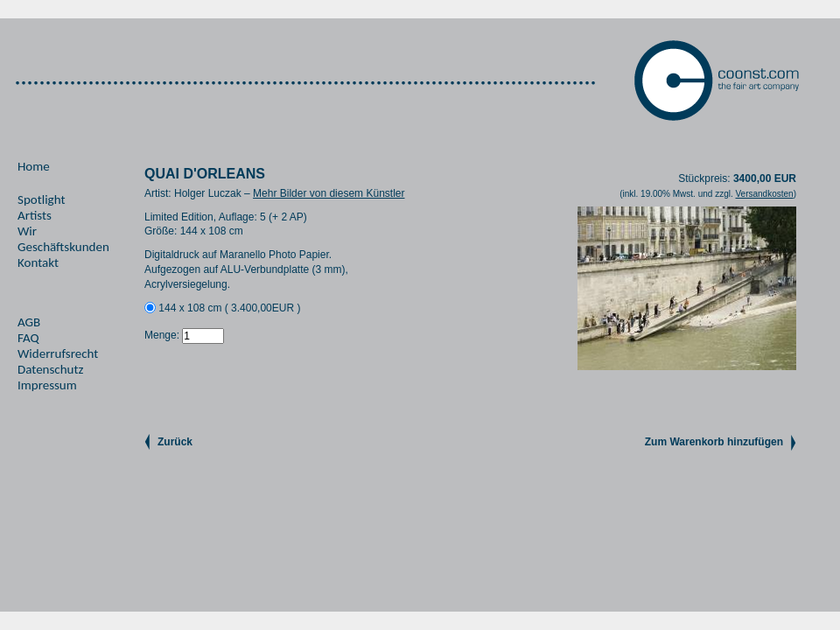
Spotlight (41, 199)
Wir (27, 231)
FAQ (28, 338)
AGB (29, 322)
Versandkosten (764, 194)
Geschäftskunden (63, 247)
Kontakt (38, 262)
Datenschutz (50, 369)
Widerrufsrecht (58, 353)
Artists (35, 215)
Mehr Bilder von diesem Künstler (329, 193)
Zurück (175, 442)
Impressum (47, 385)
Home (34, 166)
